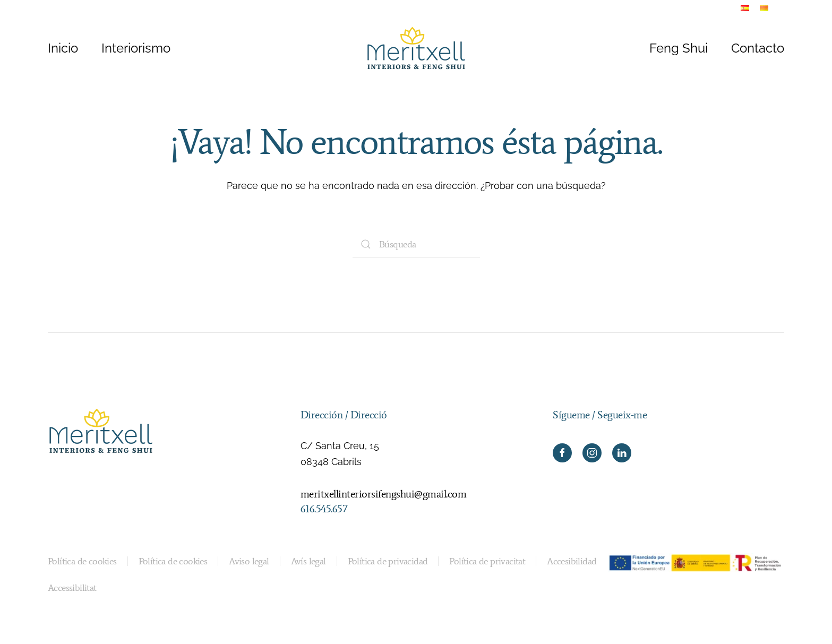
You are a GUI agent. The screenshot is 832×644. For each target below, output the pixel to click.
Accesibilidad (572, 561)
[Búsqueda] (416, 244)
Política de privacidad (388, 561)
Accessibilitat (72, 588)
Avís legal (308, 561)
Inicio (63, 48)
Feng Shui (679, 48)
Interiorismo (136, 48)
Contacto (758, 48)
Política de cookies (82, 561)
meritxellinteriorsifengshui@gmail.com (384, 494)
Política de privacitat (487, 561)
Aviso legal (249, 561)
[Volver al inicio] (416, 48)
